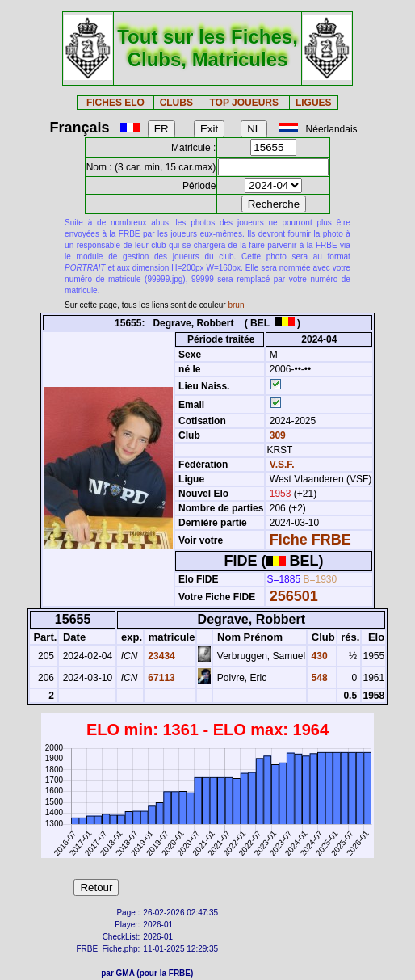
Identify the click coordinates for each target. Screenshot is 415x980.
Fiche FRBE (310, 540)
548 (318, 678)
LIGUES (314, 103)
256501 (294, 596)
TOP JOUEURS (244, 103)
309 (276, 435)
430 (318, 656)
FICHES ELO (115, 103)
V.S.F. (282, 465)
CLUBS (176, 103)
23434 (160, 656)
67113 (160, 678)
